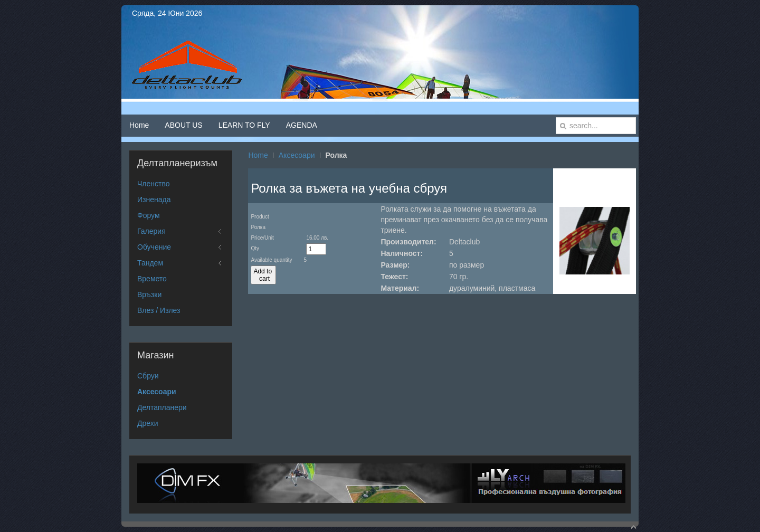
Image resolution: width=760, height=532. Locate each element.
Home (258, 155)
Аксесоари (297, 155)
